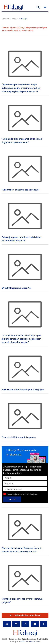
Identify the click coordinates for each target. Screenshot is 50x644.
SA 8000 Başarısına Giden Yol (16, 288)
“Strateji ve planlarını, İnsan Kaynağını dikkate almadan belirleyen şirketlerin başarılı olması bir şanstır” (21, 339)
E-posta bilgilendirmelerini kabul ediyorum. (23, 494)
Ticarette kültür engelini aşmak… (19, 437)
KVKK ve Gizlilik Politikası (30, 642)
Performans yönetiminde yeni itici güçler (23, 390)
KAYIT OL (12, 499)
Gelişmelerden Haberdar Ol (25, 615)
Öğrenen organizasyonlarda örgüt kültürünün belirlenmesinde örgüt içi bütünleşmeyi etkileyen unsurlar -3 (21, 88)
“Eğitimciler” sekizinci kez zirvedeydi (20, 190)
